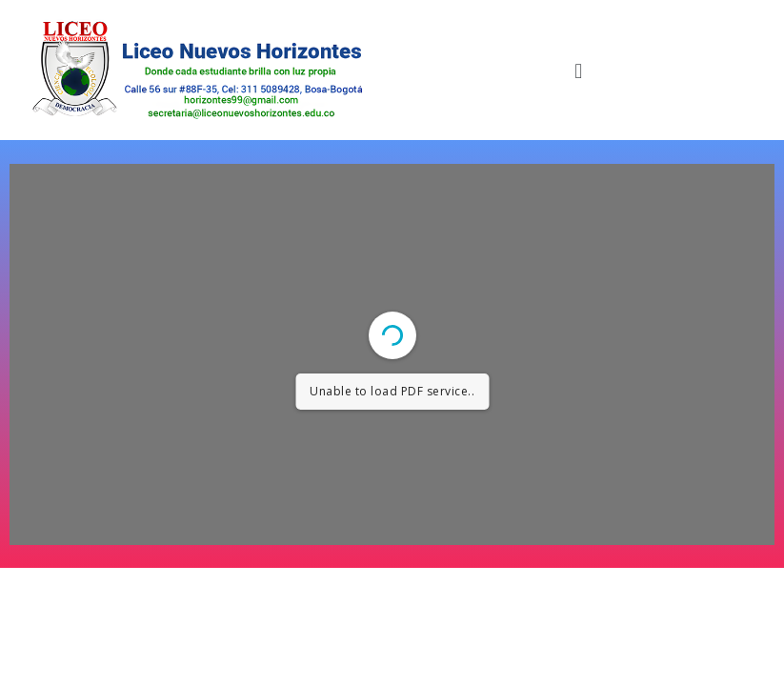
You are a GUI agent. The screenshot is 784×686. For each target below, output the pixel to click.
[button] (579, 70)
